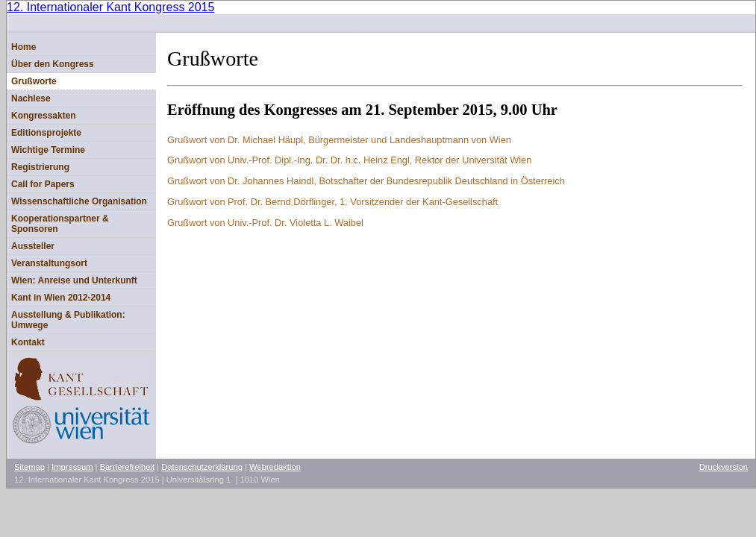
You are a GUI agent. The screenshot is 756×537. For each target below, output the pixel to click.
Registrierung (40, 167)
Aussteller (33, 246)
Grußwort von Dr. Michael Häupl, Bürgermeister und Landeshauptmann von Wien (339, 140)
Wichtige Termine (48, 150)
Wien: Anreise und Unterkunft (74, 280)
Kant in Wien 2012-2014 (61, 298)
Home (24, 47)
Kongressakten (44, 116)
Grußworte (34, 81)
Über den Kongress (53, 64)
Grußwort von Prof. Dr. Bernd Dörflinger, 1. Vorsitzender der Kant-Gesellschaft (332, 202)
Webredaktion (275, 467)
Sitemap (29, 467)
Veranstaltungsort (49, 263)
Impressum (72, 467)
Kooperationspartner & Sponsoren (60, 224)
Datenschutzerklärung (202, 467)
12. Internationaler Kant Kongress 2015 (110, 7)
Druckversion (724, 467)
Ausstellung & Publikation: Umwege (68, 320)
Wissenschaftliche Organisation (79, 201)
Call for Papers (43, 184)
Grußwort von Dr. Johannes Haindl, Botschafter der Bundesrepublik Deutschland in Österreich (366, 181)
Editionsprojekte (46, 133)
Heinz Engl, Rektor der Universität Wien (349, 160)
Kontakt (28, 342)
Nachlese (31, 98)
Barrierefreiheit (127, 467)
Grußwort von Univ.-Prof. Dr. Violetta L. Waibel (265, 223)
